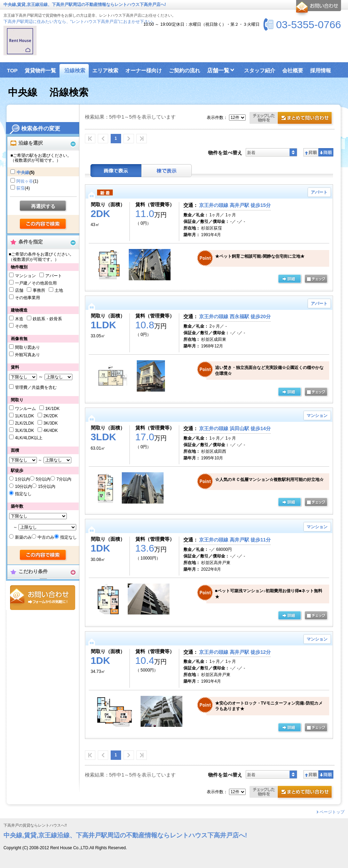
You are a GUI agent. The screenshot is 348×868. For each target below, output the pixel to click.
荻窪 (21, 188)
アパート (54, 276)
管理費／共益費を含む (36, 387)
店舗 (19, 290)
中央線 (23, 172)
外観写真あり (27, 355)
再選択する (43, 206)
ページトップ (332, 812)
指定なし (23, 494)
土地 (59, 290)
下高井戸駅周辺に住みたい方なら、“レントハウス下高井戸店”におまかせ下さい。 (80, 22)
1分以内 (22, 479)
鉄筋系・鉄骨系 (47, 319)
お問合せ (43, 598)
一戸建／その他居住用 (36, 283)
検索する (43, 224)
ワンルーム (25, 409)
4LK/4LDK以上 (29, 438)
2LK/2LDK (25, 423)
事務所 (39, 290)
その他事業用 (27, 298)
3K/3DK (51, 423)
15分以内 (46, 487)
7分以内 (64, 479)
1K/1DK (52, 409)
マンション (25, 276)
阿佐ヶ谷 (25, 181)
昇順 (311, 152)
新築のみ (23, 537)
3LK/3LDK (25, 431)
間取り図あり (27, 347)
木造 (19, 319)
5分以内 (43, 479)
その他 (21, 326)
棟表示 (167, 171)
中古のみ (46, 537)
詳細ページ (290, 279)
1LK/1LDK (25, 416)
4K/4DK (51, 431)
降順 (326, 152)
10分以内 (23, 487)
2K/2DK (51, 416)
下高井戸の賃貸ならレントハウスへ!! (35, 825)
